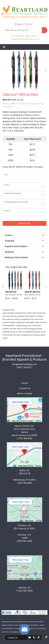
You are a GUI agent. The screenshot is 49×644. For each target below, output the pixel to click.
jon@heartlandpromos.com (25, 39)
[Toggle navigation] (4, 47)
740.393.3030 (18, 36)
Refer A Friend (24, 394)
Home (24, 383)
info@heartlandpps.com (25, 364)
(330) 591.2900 (25, 483)
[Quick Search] (22, 30)
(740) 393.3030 (25, 438)
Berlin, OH (24, 470)
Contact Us (24, 388)
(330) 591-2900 (25, 541)
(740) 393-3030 (25, 591)
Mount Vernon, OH (24, 426)
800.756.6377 (33, 36)
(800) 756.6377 (24, 367)
